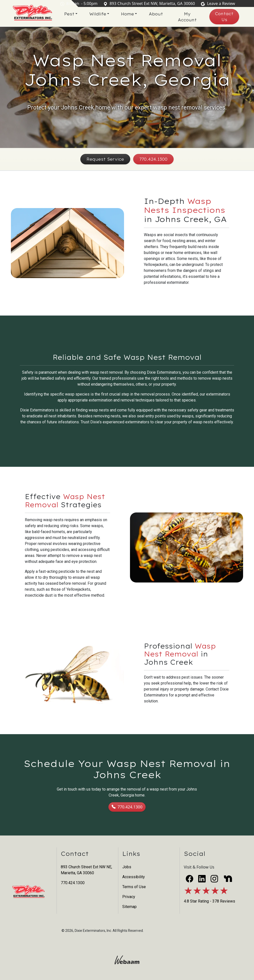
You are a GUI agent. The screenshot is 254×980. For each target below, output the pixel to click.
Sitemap (129, 907)
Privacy (129, 897)
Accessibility (134, 877)
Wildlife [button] (101, 14)
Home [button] (131, 14)
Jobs (127, 867)
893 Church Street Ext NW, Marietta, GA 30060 (150, 3)
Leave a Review (219, 3)
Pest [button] (73, 14)
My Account (190, 17)
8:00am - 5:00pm (80, 3)
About (159, 14)
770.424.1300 (153, 159)
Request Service (105, 159)
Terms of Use (134, 887)
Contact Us (225, 17)
